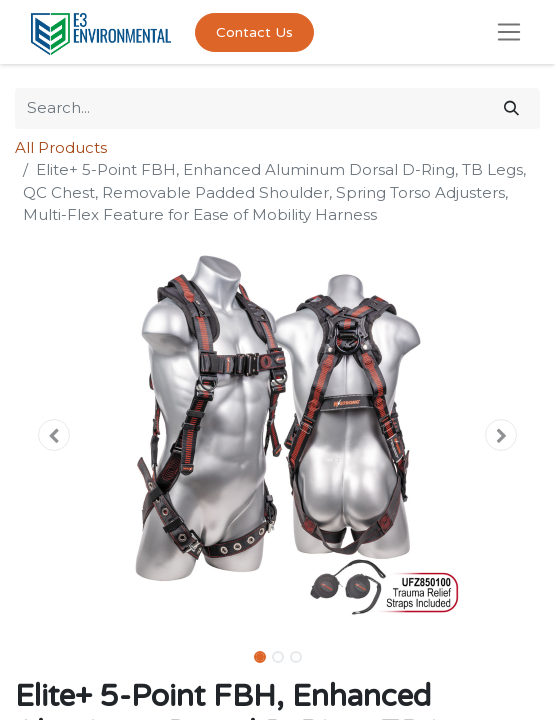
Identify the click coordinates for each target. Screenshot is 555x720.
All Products (61, 147)
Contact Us (254, 32)
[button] (54, 435)
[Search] (511, 108)
